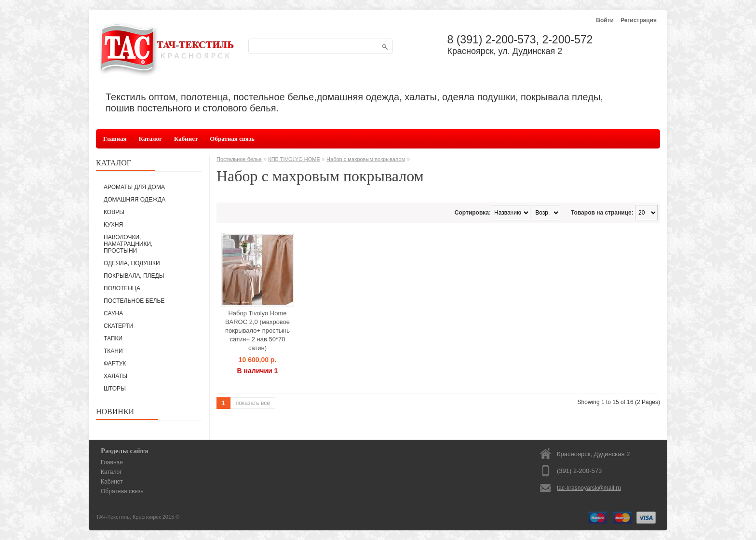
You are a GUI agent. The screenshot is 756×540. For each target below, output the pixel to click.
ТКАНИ (113, 351)
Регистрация (639, 20)
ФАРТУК (115, 364)
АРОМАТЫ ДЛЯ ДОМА (134, 187)
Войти (605, 20)
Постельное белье (239, 159)
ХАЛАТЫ (115, 376)
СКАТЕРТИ (118, 326)
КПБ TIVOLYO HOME (294, 159)
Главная (115, 139)
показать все (253, 403)
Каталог (150, 139)
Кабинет (186, 139)
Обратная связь (232, 139)
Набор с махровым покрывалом (366, 159)
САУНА (113, 313)
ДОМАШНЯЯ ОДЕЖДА (135, 200)
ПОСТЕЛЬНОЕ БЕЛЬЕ (134, 301)
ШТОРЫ (115, 389)
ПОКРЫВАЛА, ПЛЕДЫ (134, 276)
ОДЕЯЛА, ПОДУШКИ (132, 263)
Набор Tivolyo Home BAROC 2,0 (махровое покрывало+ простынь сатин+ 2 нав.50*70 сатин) (257, 331)
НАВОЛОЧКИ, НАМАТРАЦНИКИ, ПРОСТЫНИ (128, 244)
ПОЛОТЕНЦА (122, 288)
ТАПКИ (113, 338)
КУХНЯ (113, 225)
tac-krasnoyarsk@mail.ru (589, 488)
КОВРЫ (114, 212)
